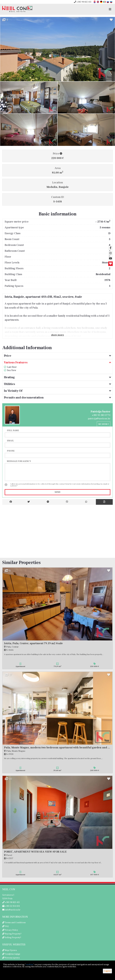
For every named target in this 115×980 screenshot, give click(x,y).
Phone (11, 451)
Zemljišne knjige (12, 954)
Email (10, 441)
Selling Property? (13, 938)
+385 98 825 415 (83, 2)
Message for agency (19, 461)
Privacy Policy (11, 930)
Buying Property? (13, 934)
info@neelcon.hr (11, 910)
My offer (104, 424)
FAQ (7, 926)
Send (57, 492)
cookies (30, 965)
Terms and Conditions (15, 923)
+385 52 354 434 (11, 906)
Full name (13, 430)
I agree (107, 971)
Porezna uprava (12, 958)
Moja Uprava (11, 950)
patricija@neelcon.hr (99, 419)
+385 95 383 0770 (101, 415)
